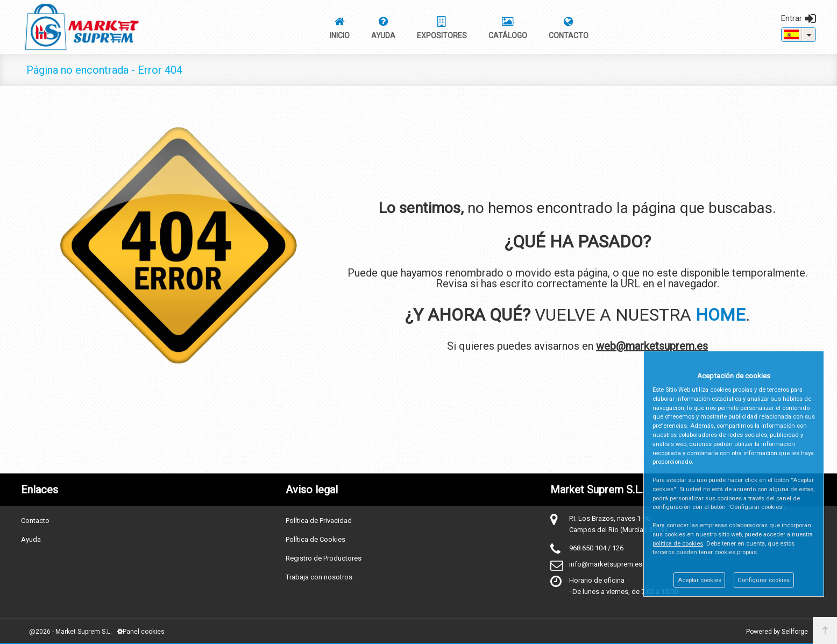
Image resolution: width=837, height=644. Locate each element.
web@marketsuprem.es (652, 346)
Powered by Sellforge (777, 632)
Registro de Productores (324, 558)
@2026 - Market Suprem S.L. (70, 632)
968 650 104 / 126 (596, 548)
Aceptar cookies (700, 580)
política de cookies (678, 544)
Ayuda (31, 539)
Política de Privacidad (319, 521)
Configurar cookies (764, 580)
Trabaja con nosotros (319, 577)
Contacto (35, 521)
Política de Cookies (315, 539)
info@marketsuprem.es (606, 564)
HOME (721, 315)
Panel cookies (141, 632)
